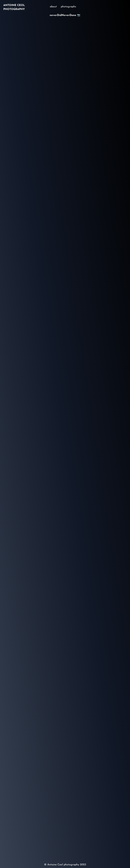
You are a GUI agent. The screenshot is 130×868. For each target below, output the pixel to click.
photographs (68, 7)
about (53, 7)
